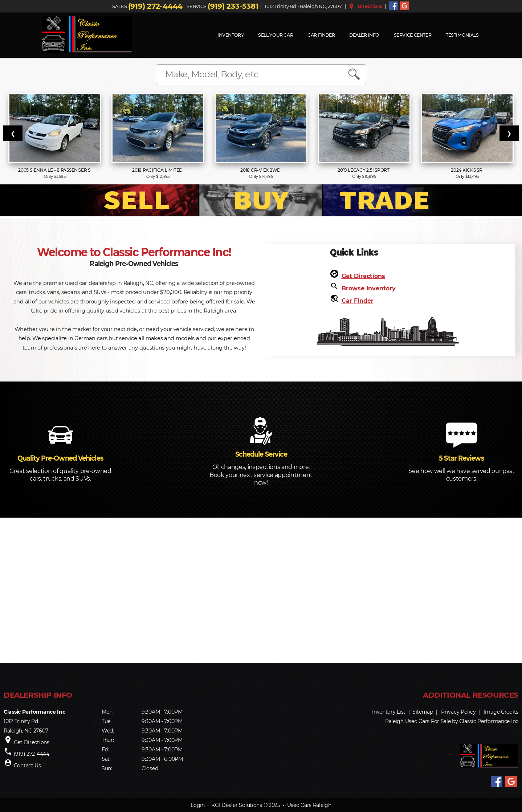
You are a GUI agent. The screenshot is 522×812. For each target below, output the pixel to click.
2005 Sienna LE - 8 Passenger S (55, 170)
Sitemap (423, 712)
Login (198, 805)
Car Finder (321, 35)
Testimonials (462, 35)
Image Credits (501, 712)
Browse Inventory (369, 288)
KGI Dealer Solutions (236, 805)
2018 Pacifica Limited (158, 170)
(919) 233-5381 (233, 6)
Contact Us (27, 766)
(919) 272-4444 (155, 6)
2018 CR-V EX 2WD (261, 170)
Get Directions (363, 276)
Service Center (413, 35)
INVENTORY (231, 35)
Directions (365, 6)
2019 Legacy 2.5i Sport (364, 170)
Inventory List (389, 712)
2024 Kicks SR (467, 170)
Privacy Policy (458, 712)
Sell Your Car (276, 35)
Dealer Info (364, 35)
